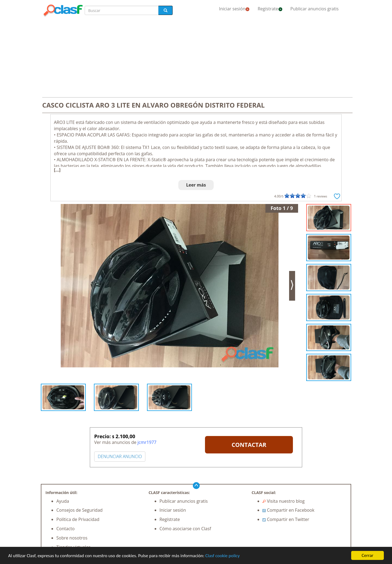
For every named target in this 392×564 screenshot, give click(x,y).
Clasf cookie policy (222, 556)
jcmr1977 (147, 442)
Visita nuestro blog (284, 501)
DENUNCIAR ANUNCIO (120, 456)
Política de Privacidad (78, 519)
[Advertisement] (196, 58)
